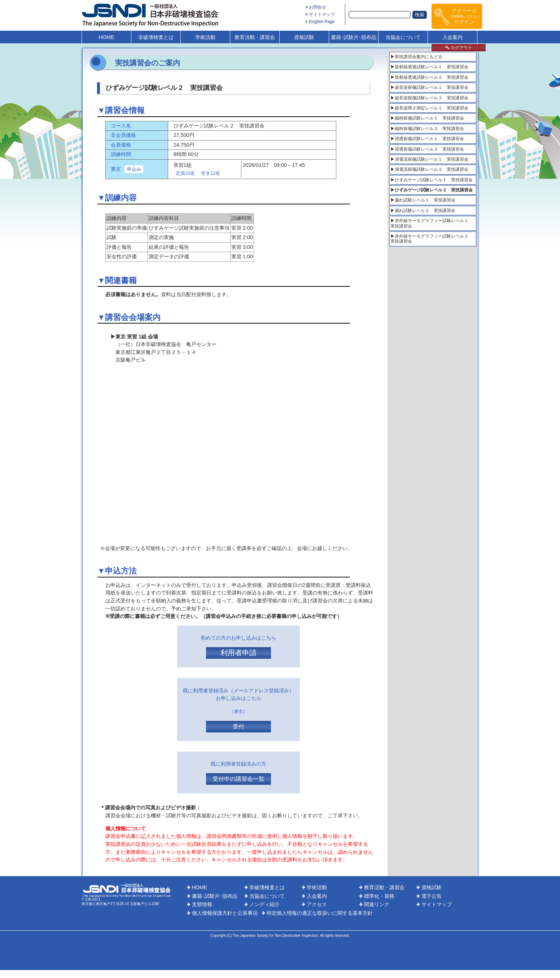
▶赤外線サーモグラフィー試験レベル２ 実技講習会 (432, 239)
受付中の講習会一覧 (239, 779)
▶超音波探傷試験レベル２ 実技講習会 (429, 98)
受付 (239, 726)
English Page (322, 22)
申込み (134, 169)
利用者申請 (239, 653)
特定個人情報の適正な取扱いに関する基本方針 (320, 913)
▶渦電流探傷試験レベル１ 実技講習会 (429, 159)
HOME (106, 37)
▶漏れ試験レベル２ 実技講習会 (423, 211)
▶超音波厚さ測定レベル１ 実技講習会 (429, 108)
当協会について (403, 37)
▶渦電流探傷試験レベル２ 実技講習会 (429, 169)
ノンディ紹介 (264, 904)
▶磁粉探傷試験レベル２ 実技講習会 (427, 129)
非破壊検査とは (156, 37)
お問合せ (318, 7)
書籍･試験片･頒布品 (354, 37)
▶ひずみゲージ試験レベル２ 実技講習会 (432, 190)
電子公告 (432, 896)
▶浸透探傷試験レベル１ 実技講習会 (427, 139)
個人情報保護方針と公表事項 (225, 913)
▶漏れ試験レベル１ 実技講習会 (423, 200)
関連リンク (377, 904)
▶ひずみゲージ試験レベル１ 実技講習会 (432, 180)
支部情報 (202, 904)
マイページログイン (464, 16)
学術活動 (205, 37)
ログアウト (459, 48)
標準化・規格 (379, 896)
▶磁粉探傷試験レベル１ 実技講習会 (427, 118)
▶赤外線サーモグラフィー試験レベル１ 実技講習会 (432, 223)
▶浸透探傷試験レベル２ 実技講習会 (427, 149)
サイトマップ (322, 14)
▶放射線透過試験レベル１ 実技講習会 (429, 67)
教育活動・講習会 (255, 37)
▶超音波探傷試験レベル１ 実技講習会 (429, 87)
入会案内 (452, 37)
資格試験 (304, 37)
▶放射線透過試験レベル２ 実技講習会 (429, 77)
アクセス (317, 904)
